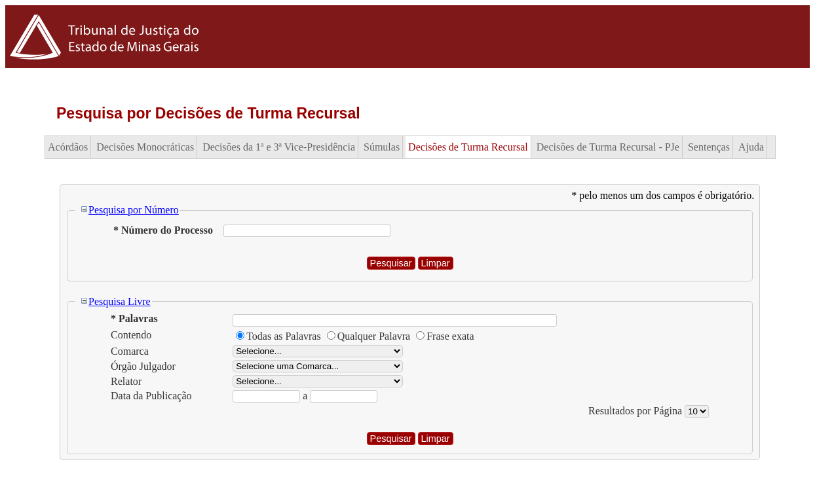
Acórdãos (68, 147)
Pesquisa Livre (115, 301)
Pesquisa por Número (129, 210)
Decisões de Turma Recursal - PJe (608, 147)
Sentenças (709, 147)
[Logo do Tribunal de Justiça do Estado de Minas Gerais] (106, 64)
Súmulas (382, 147)
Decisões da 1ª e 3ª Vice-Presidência (279, 147)
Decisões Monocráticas (145, 147)
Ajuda (751, 147)
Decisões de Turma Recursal (468, 147)
